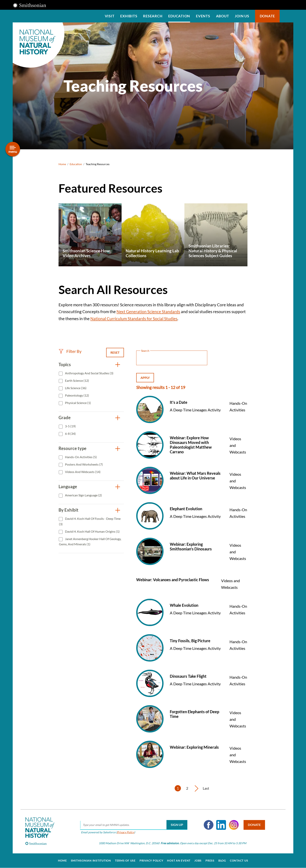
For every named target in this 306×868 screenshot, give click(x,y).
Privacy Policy (126, 832)
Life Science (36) (75, 388)
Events (203, 16)
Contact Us (239, 861)
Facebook (209, 825)
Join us (242, 16)
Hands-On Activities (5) (81, 457)
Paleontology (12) (77, 395)
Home (62, 164)
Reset (115, 352)
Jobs (198, 861)
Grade (65, 418)
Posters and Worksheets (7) (84, 464)
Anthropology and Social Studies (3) (89, 373)
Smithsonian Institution (91, 861)
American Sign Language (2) (83, 495)
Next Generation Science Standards (148, 311)
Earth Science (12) (77, 380)
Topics (65, 364)
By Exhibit (68, 510)
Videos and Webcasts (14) (82, 472)
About (223, 16)
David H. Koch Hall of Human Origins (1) (92, 531)
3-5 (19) (70, 426)
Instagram (234, 825)
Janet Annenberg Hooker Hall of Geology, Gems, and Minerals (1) (90, 542)
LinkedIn (221, 825)
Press (210, 861)
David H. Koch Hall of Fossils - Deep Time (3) (90, 521)
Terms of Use (125, 861)
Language (68, 487)
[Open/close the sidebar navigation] (13, 149)
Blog (222, 861)
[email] (134, 825)
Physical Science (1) (78, 403)
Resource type (72, 448)
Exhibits (129, 16)
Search (286, 16)
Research (153, 16)
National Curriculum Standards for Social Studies (134, 318)
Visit (110, 16)
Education (179, 16)
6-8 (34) (70, 434)
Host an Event (179, 861)
